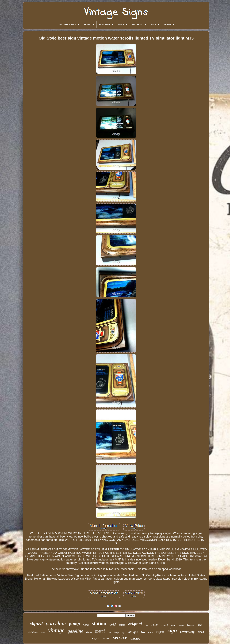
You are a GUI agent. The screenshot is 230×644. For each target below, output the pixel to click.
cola (110, 632)
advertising (187, 632)
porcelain (56, 623)
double (181, 626)
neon (86, 625)
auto (151, 632)
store (43, 633)
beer (143, 632)
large (117, 632)
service (120, 637)
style (124, 633)
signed (36, 624)
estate (122, 625)
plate (106, 638)
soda (173, 625)
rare (155, 624)
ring (147, 625)
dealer (89, 632)
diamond (190, 625)
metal (100, 631)
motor (33, 631)
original (135, 624)
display (160, 632)
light (200, 625)
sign (172, 631)
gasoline (75, 631)
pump (74, 624)
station (99, 624)
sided (201, 632)
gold (113, 624)
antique (133, 632)
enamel (164, 625)
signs (96, 638)
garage (135, 639)
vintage (56, 630)
